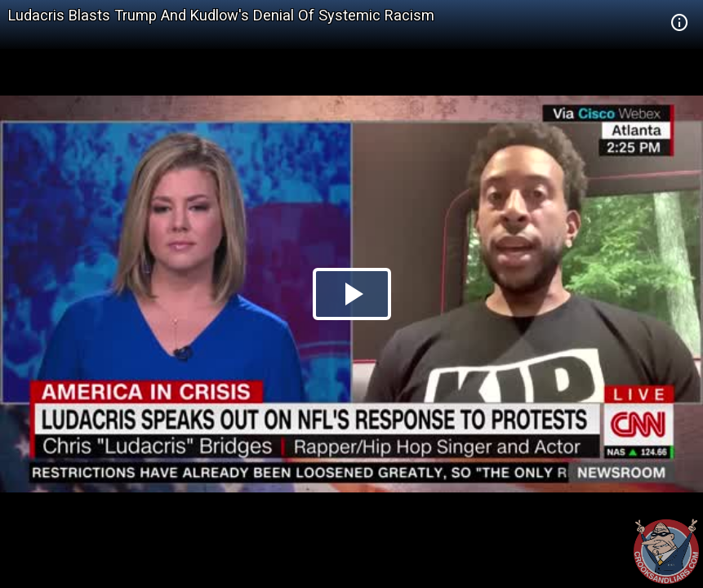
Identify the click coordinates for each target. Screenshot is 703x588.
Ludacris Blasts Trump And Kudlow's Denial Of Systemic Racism (221, 15)
